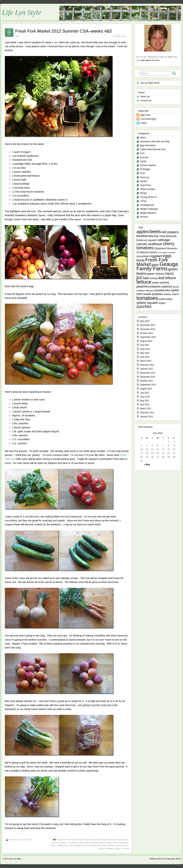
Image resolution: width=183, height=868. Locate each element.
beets (93, 840)
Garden (144, 181)
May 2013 (145, 321)
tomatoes (110, 848)
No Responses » (120, 36)
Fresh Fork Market (152, 262)
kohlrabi (78, 845)
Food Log (145, 177)
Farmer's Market (148, 165)
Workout (144, 217)
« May (147, 465)
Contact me (146, 101)
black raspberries (104, 840)
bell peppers (170, 232)
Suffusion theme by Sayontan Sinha (165, 859)
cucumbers (73, 843)
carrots (54, 843)
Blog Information (148, 145)
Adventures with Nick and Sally (155, 142)
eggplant (156, 256)
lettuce (144, 282)
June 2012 (145, 349)
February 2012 (147, 365)
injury (169, 273)
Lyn (20, 840)
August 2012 (146, 341)
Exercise (144, 157)
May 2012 (145, 353)
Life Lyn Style (22, 12)
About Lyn (145, 97)
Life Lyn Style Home (150, 83)
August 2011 (146, 389)
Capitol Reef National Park (153, 149)
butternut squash (147, 240)
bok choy (117, 840)
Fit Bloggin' (145, 169)
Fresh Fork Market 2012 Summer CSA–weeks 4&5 (64, 31)
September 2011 (148, 385)
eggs (167, 256)
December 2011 (148, 373)
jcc (139, 277)
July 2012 (145, 345)
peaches (93, 845)
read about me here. (150, 60)
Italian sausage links (59, 845)
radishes (111, 845)
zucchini (125, 848)
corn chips (162, 252)
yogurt (118, 848)
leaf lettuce (167, 278)
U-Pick (143, 201)
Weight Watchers (148, 213)
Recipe (143, 193)
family (141, 260)
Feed (145, 115)
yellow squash (147, 303)
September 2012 (148, 337)
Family (143, 161)
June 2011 (145, 397)
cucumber (171, 252)
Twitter (144, 123)
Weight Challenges (149, 209)
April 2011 (145, 405)
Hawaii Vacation (148, 189)
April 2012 (145, 357)
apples (143, 232)
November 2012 (148, 329)
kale (71, 845)
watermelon (166, 299)
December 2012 (148, 325)
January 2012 (147, 369)
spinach (102, 848)
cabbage (164, 240)
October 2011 (147, 381)
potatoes (155, 286)
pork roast (102, 845)
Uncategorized (147, 205)
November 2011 (148, 377)
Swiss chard (171, 294)
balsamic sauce (83, 840)
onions (85, 845)
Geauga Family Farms (157, 266)
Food (142, 173)
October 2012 (147, 333)
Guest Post (145, 185)
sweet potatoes (153, 294)
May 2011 (145, 401)
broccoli (125, 840)
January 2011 (147, 417)
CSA (17, 36)
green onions (156, 274)
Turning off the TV (149, 197)
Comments (148, 119)
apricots (72, 840)
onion (156, 283)
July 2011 (145, 393)
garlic (155, 265)
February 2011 (147, 413)
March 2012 (146, 361)
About (143, 138)
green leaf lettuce (121, 843)
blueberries (145, 236)
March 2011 (146, 409)
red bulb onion (122, 845)
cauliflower (63, 843)
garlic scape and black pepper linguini (96, 843)
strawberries (162, 290)
